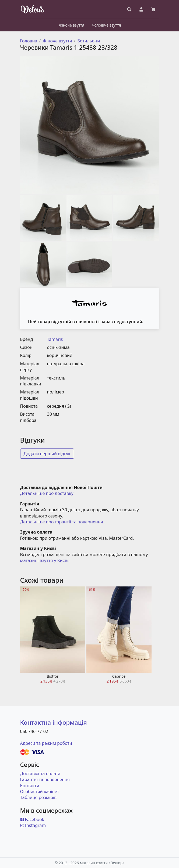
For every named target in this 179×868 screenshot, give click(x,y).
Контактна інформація (54, 722)
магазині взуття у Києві (44, 560)
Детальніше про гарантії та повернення (62, 522)
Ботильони (89, 41)
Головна (29, 41)
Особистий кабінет (40, 792)
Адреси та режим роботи (46, 743)
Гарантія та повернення (45, 779)
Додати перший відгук (47, 454)
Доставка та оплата (40, 774)
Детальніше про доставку (47, 493)
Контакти (30, 786)
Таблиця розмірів (38, 797)
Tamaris (55, 339)
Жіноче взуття (57, 41)
